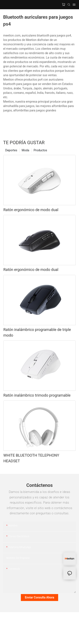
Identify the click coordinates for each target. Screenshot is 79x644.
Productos (40, 150)
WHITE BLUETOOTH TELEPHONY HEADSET (31, 458)
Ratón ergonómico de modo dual (31, 210)
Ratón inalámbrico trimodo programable (37, 395)
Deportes (11, 150)
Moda (25, 150)
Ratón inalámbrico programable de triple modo (37, 332)
